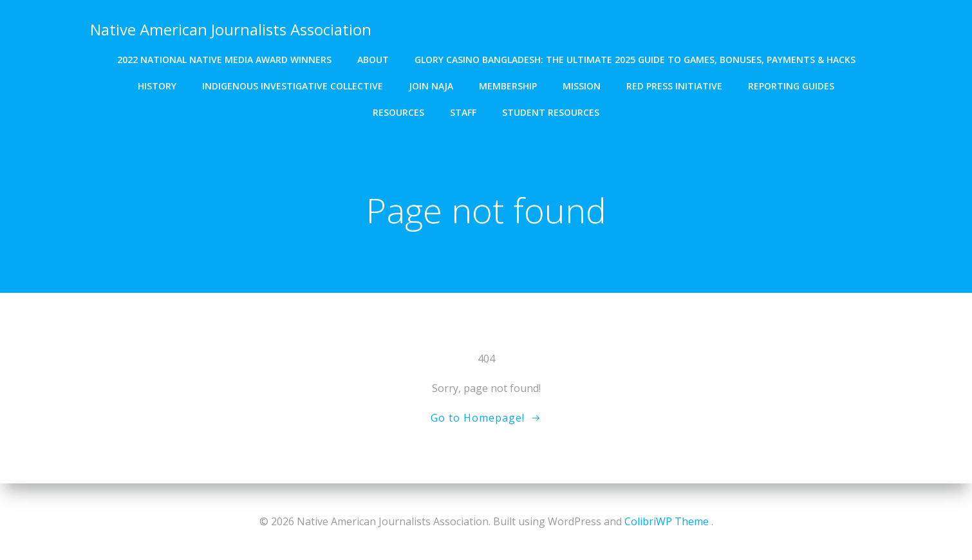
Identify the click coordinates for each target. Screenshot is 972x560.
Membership (508, 85)
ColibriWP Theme (667, 521)
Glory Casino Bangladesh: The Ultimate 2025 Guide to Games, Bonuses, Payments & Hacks (635, 58)
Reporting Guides (791, 85)
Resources (398, 111)
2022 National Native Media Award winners (224, 58)
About (373, 58)
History (157, 85)
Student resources (551, 111)
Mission (582, 85)
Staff (463, 111)
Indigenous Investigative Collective (293, 85)
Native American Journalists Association (230, 29)
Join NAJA (431, 85)
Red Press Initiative (674, 85)
